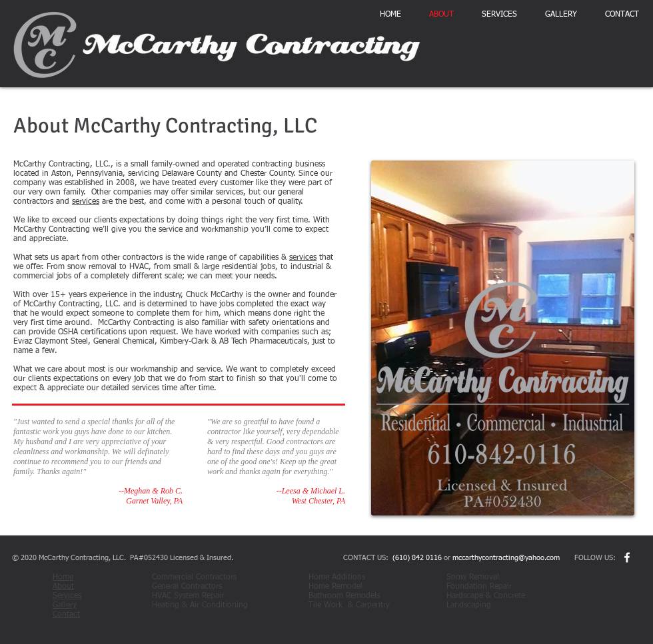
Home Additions (345, 577)
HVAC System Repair (188, 596)
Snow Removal (477, 577)
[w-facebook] (627, 557)
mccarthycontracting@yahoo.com (506, 558)
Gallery (65, 605)
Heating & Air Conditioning (201, 605)
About (63, 587)
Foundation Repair (484, 587)
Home (63, 577)
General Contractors (204, 587)
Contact (66, 615)
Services (67, 596)
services (86, 202)
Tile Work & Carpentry (349, 605)
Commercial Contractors (201, 577)
